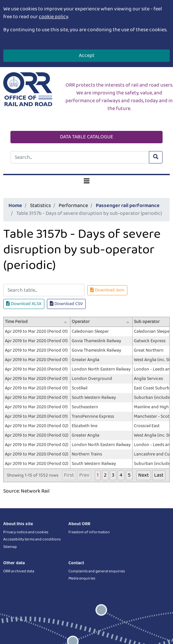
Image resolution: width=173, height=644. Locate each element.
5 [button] (129, 475)
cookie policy (53, 17)
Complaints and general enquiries (97, 571)
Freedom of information (89, 532)
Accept (87, 56)
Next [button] (144, 475)
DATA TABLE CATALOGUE (87, 137)
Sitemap (10, 547)
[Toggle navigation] (86, 181)
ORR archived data (19, 571)
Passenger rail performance (128, 206)
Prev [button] (84, 475)
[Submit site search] (156, 157)
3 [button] (113, 475)
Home (15, 206)
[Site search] (80, 157)
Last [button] (159, 475)
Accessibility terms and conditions (32, 539)
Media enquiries (82, 578)
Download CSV (66, 304)
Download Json (107, 290)
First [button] (69, 475)
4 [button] (121, 475)
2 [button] (105, 475)
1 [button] (98, 475)
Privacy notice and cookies (26, 532)
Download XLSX (24, 304)
